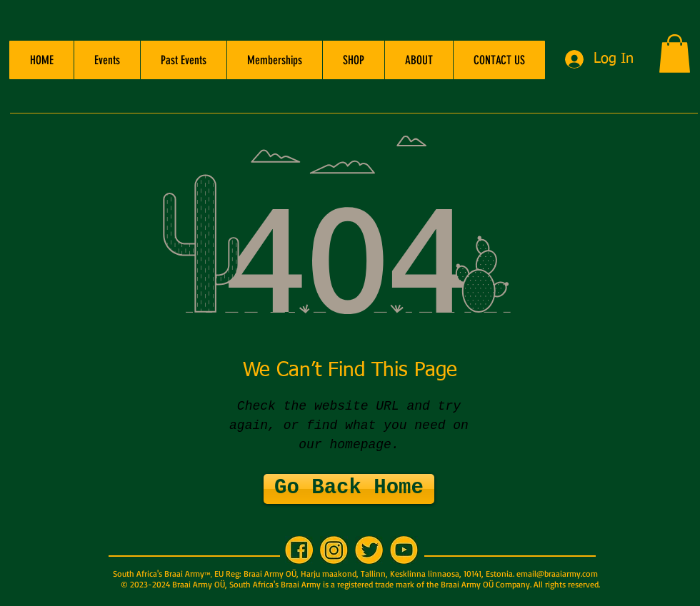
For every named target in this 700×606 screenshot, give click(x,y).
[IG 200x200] (334, 550)
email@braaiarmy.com (557, 574)
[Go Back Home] (349, 489)
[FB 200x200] (299, 550)
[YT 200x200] (404, 550)
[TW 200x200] (369, 550)
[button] (107, 60)
